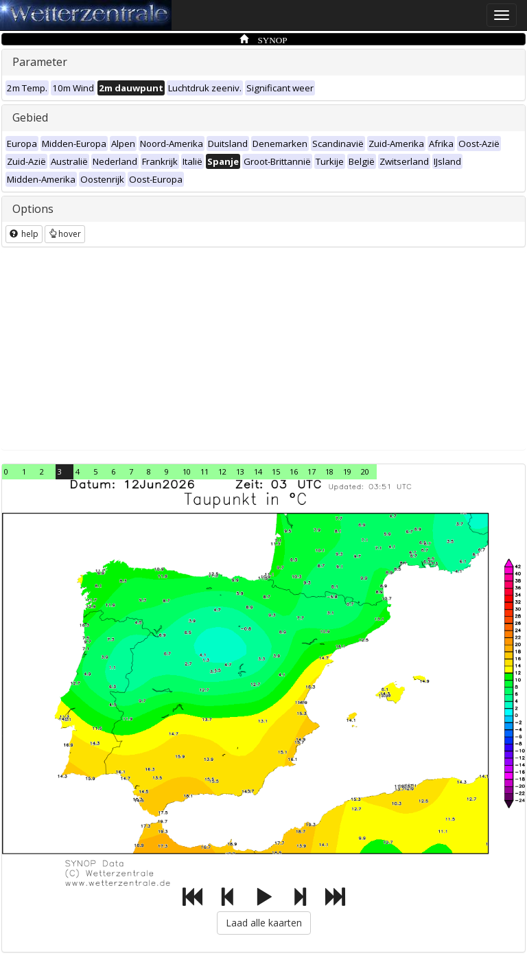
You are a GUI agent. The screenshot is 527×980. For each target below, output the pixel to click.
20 (365, 471)
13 (240, 471)
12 (222, 471)
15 (276, 471)
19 (347, 471)
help (24, 234)
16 (294, 471)
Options (33, 209)
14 (258, 471)
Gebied (30, 117)
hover (65, 234)
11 (204, 471)
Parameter (40, 62)
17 (312, 471)
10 (187, 471)
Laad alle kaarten (264, 923)
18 (329, 471)
